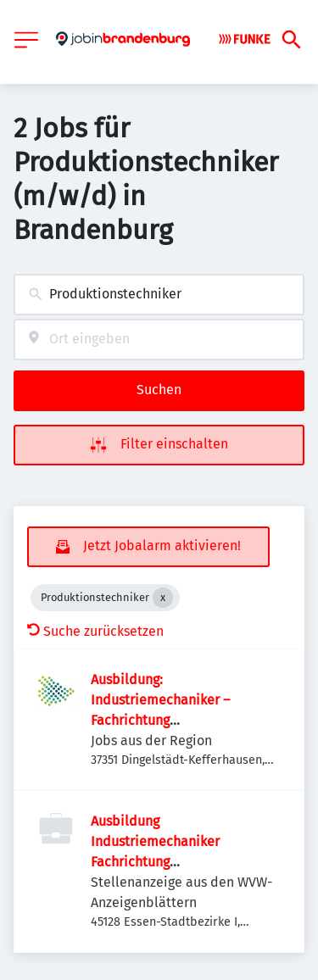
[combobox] (159, 295)
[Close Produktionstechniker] (163, 598)
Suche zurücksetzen (95, 631)
